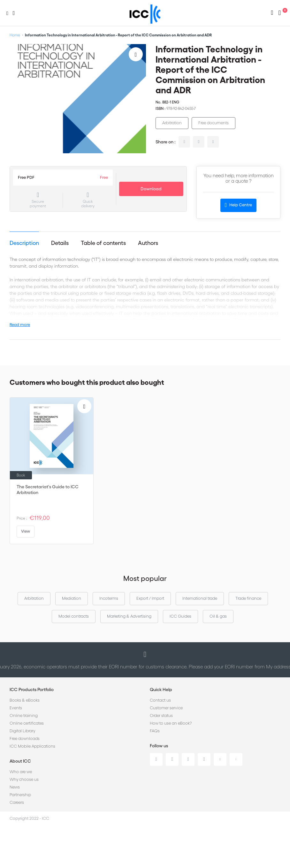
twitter (199, 142)
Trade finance (248, 598)
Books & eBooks (25, 700)
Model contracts (74, 616)
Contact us (160, 700)
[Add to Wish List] (136, 54)
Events (16, 708)
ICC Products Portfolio (32, 689)
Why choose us (24, 779)
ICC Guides (180, 616)
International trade (200, 598)
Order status (161, 716)
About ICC (20, 761)
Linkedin (156, 759)
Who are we (21, 772)
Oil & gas (218, 616)
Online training (24, 716)
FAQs (155, 731)
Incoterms (109, 598)
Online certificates (27, 723)
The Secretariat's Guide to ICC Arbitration (48, 490)
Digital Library (22, 731)
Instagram (204, 759)
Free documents (214, 123)
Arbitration (172, 123)
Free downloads (25, 739)
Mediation (72, 598)
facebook (213, 142)
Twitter (172, 759)
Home (15, 35)
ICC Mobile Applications (32, 746)
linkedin (184, 142)
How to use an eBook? (171, 723)
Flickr (236, 759)
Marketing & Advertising (129, 616)
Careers (17, 802)
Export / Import (150, 598)
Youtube (220, 759)
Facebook (188, 759)
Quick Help (161, 689)
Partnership (20, 795)
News (15, 787)
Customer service (166, 708)
